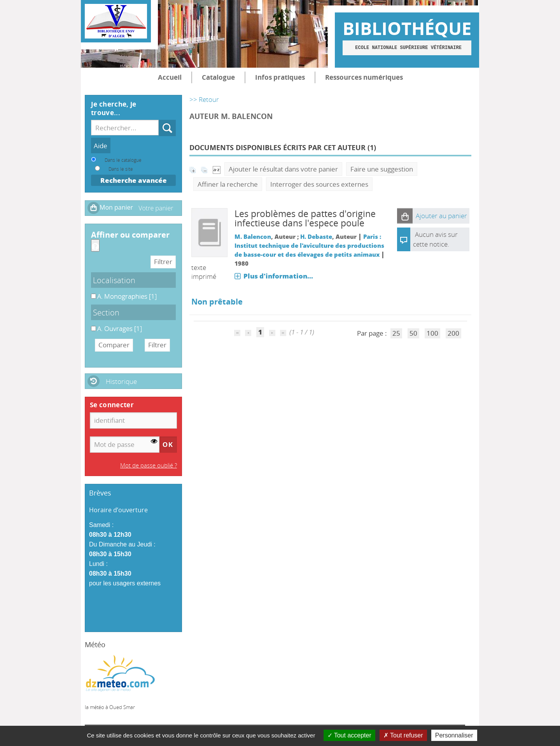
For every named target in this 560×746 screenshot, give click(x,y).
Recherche (159, 120)
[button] (405, 216)
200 (453, 333)
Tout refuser (403, 735)
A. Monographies (91, 292)
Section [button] (106, 312)
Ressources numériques (364, 77)
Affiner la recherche (228, 184)
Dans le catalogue (123, 160)
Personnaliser (454, 735)
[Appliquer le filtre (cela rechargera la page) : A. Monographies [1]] (127, 296)
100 (432, 333)
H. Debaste (316, 236)
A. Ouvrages (91, 324)
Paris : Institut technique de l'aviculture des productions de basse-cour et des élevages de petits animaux (309, 245)
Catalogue (218, 77)
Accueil (170, 77)
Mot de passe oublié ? (149, 465)
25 (396, 333)
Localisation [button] (114, 280)
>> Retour (204, 99)
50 (413, 333)
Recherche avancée (134, 180)
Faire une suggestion (382, 169)
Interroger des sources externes (319, 184)
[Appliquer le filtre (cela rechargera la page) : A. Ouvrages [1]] (120, 328)
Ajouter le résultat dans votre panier (283, 169)
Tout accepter (349, 735)
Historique (121, 381)
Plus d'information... (278, 276)
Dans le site (121, 169)
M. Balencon (253, 236)
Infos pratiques (280, 77)
